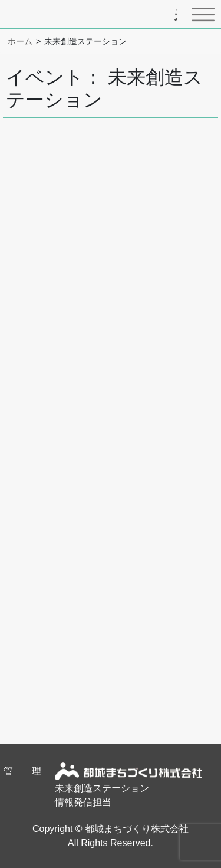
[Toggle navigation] (206, 14)
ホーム (20, 41)
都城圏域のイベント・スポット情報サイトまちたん (175, 17)
